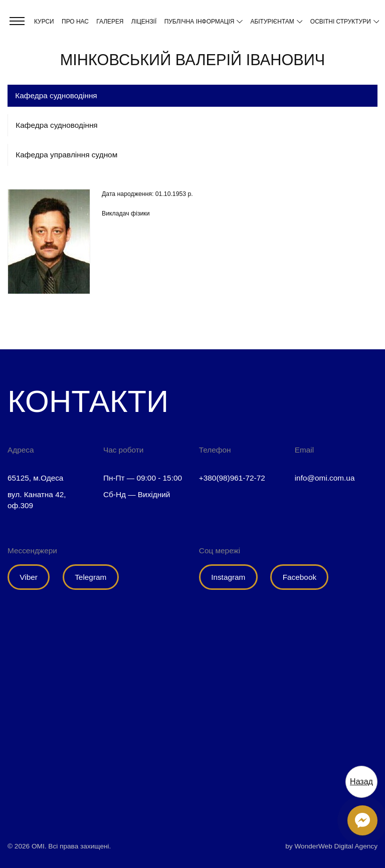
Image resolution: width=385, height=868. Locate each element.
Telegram (90, 577)
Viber (29, 577)
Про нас (75, 22)
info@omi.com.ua (325, 478)
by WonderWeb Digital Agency (331, 846)
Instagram (228, 577)
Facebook (300, 577)
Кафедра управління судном (66, 155)
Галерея (110, 22)
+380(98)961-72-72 (232, 478)
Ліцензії (144, 22)
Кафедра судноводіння (56, 125)
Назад (361, 782)
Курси (44, 22)
